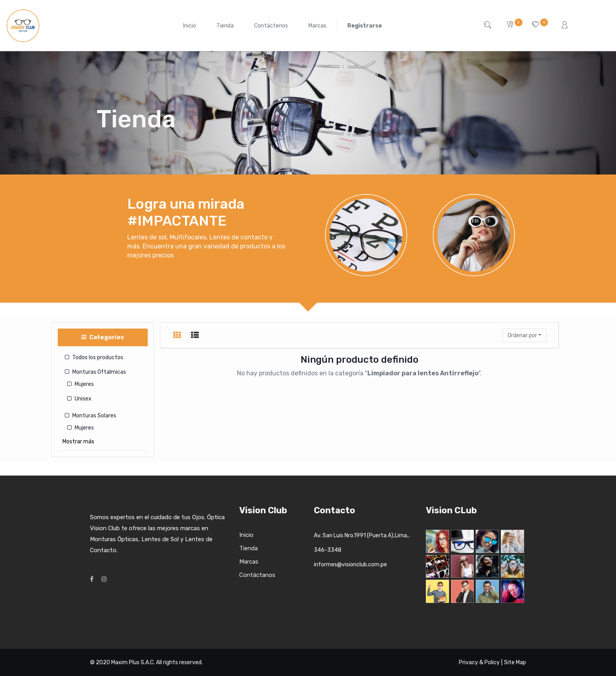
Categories (103, 337)
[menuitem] (190, 26)
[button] (524, 335)
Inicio (246, 535)
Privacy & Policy (479, 662)
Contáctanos (257, 575)
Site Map (515, 662)
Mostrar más (78, 442)
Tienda (248, 548)
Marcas (249, 562)
